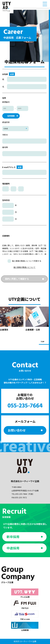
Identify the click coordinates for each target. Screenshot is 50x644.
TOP (42, 342)
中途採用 (13, 548)
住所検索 (11, 116)
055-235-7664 (25, 406)
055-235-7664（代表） (25, 494)
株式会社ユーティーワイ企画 (25, 481)
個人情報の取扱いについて (24, 267)
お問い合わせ (17, 430)
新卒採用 (13, 537)
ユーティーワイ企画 (28, 641)
